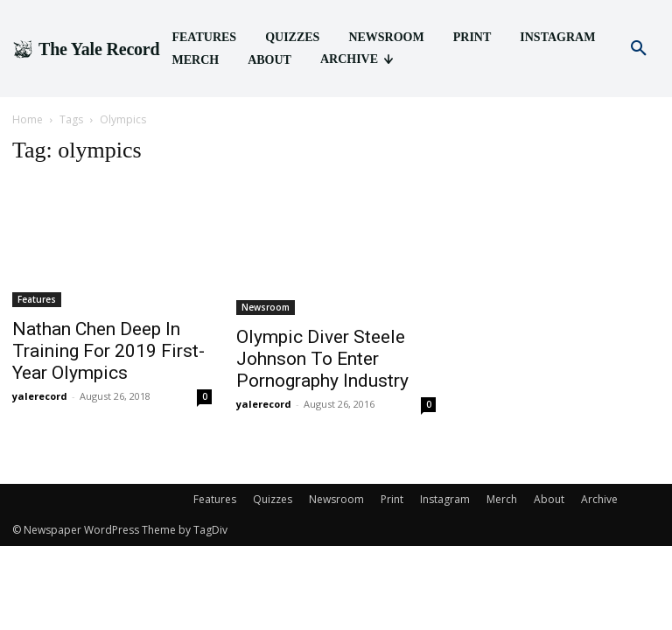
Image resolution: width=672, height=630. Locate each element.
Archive (599, 499)
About (549, 499)
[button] (639, 49)
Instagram (445, 499)
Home (28, 119)
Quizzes (273, 499)
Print (392, 499)
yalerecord (40, 396)
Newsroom (266, 307)
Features (37, 299)
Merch (502, 499)
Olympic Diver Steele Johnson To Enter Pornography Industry (322, 359)
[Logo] (86, 49)
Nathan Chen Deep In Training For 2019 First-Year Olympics (108, 351)
